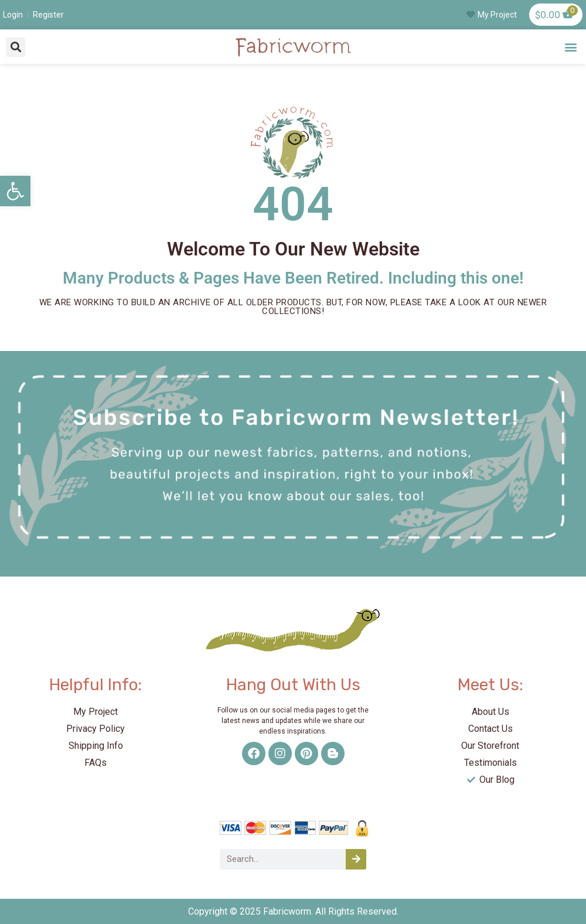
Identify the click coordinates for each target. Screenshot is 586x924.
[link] (15, 191)
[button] (16, 47)
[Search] (356, 859)
